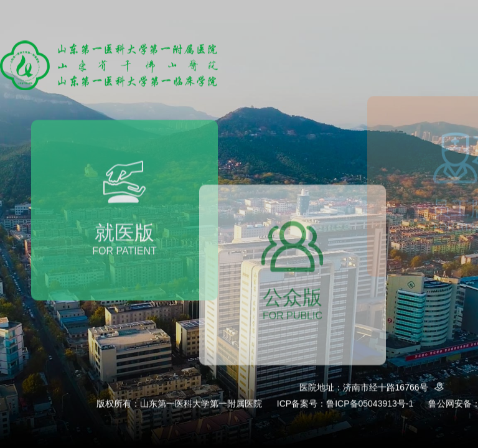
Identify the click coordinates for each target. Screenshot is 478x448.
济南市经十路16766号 (396, 388)
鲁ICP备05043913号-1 (370, 404)
